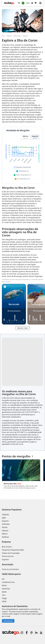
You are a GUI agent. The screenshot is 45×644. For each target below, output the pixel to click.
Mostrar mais (22, 328)
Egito (4, 518)
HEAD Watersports (11, 574)
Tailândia (5, 515)
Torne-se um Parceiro (10, 569)
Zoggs (4, 598)
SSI (3, 579)
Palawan (25, 36)
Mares (4, 585)
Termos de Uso (8, 556)
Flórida (5, 527)
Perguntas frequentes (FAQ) (13, 550)
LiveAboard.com (8, 582)
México (5, 534)
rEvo (4, 595)
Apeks (4, 592)
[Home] (9, 3)
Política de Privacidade (11, 553)
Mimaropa (17, 36)
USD (28, 3)
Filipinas (9, 36)
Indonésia (6, 524)
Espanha (5, 521)
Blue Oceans (7, 547)
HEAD (4, 601)
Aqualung (6, 589)
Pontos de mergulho (17, 456)
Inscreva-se (8, 621)
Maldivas (5, 537)
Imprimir (5, 559)
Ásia (3, 36)
